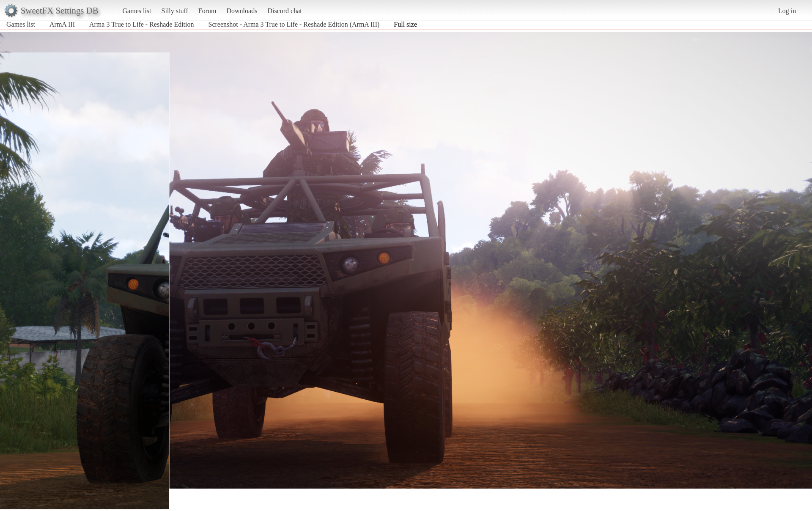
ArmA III (62, 24)
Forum (207, 11)
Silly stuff (175, 11)
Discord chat (284, 11)
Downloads (242, 11)
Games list (137, 11)
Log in (787, 11)
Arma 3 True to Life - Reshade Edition (142, 24)
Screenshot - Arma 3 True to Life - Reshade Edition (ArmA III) (294, 24)
